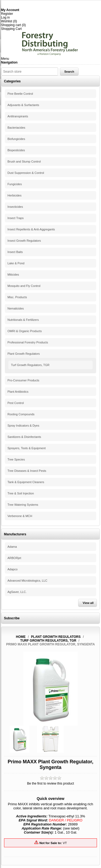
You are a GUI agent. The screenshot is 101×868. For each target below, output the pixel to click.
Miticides (13, 275)
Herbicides (15, 195)
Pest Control (16, 403)
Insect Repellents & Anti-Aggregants (31, 229)
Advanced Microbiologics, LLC (27, 581)
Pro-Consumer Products (23, 380)
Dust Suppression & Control (26, 173)
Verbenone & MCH (20, 516)
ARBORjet (14, 558)
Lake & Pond (16, 263)
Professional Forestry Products (28, 342)
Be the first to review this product (50, 783)
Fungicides (15, 184)
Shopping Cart (11, 29)
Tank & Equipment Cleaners (26, 482)
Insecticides (15, 207)
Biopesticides (16, 150)
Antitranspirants (18, 116)
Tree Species (16, 459)
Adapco (13, 569)
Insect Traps (16, 218)
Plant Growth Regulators (24, 354)
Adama (12, 547)
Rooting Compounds (21, 414)
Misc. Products (17, 297)
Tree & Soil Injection (21, 493)
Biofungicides (16, 139)
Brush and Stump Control (24, 161)
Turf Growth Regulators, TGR (30, 365)
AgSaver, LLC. (17, 592)
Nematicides (16, 308)
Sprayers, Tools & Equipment (27, 448)
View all (88, 603)
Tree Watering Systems (23, 505)
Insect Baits (15, 252)
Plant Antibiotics (18, 392)
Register (7, 14)
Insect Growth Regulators (24, 241)
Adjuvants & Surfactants (23, 105)
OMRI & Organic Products (25, 331)
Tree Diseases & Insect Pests (27, 471)
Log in (6, 17)
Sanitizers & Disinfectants (24, 437)
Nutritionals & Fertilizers (23, 320)
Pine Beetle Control (20, 94)
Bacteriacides (16, 128)
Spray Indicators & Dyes (23, 426)
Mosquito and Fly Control (24, 286)
